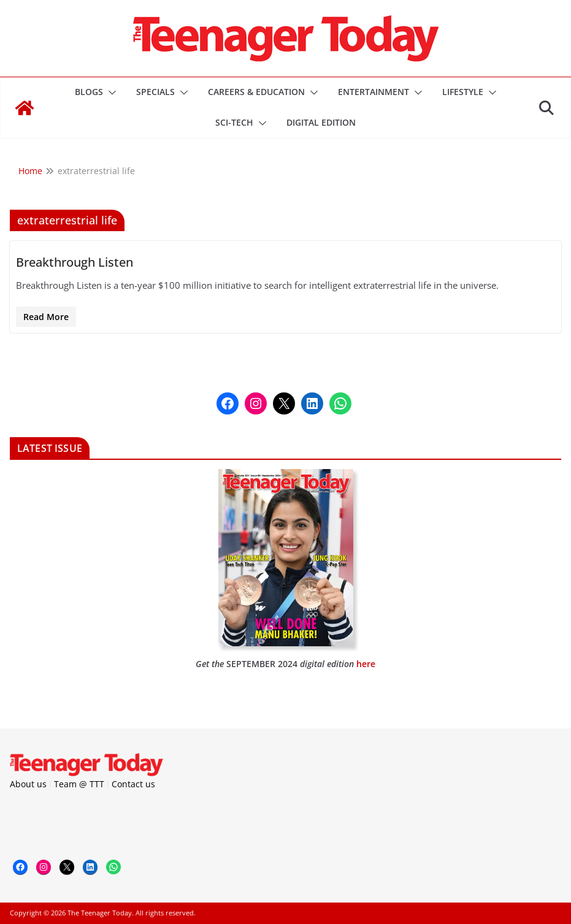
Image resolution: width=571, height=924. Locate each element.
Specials (155, 92)
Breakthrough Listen (75, 262)
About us (28, 784)
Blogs (89, 92)
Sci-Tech (234, 122)
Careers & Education (256, 92)
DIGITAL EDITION (321, 122)
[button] (110, 93)
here (366, 664)
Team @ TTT (79, 784)
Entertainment (374, 92)
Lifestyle (463, 92)
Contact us (133, 784)
